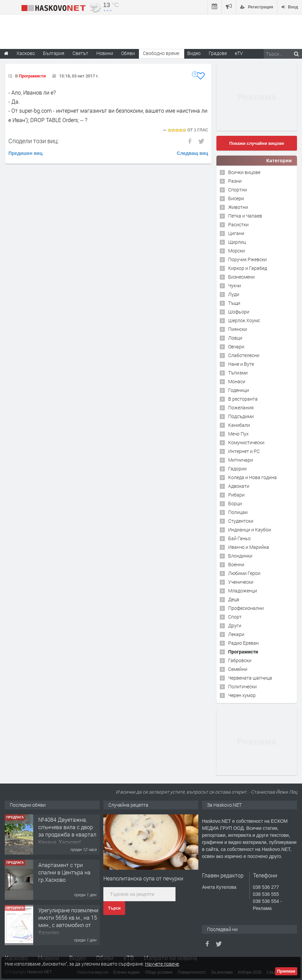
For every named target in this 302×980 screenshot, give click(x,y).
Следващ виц (192, 153)
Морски (237, 251)
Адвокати (239, 486)
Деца (234, 599)
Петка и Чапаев (245, 216)
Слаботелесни (244, 355)
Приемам (286, 971)
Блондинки (240, 556)
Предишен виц (26, 153)
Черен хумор (242, 695)
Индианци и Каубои (250, 530)
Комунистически (246, 442)
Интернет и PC (244, 451)
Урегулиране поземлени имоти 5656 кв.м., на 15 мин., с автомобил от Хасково (68, 921)
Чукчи (235, 285)
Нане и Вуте (241, 364)
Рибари (236, 495)
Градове (218, 53)
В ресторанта (243, 399)
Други (235, 625)
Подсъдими (241, 416)
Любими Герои (244, 573)
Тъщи (234, 303)
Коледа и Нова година (253, 477)
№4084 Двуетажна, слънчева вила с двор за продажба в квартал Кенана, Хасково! (67, 831)
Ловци (235, 338)
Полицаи (238, 512)
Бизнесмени (241, 277)
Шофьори (239, 312)
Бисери (236, 198)
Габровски (240, 660)
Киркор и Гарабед (248, 268)
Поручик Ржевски (247, 259)
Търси (114, 908)
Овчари (236, 347)
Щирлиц (237, 242)
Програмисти (32, 76)
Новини (105, 53)
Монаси (237, 381)
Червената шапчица (250, 678)
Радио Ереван (243, 643)
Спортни (238, 190)
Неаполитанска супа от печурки (143, 878)
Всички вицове (244, 172)
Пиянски (238, 329)
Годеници (239, 390)
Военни (236, 564)
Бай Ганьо (239, 538)
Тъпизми (238, 373)
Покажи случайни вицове (257, 143)
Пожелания (241, 408)
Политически (242, 686)
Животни (238, 207)
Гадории (237, 469)
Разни (235, 181)
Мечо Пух (238, 434)
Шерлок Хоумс (244, 320)
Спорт (235, 617)
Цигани (236, 233)
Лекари (236, 634)
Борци (235, 503)
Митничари (241, 460)
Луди (234, 294)
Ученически (241, 582)
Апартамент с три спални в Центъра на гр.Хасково (64, 872)
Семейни (238, 669)
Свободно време (161, 53)
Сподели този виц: (34, 141)
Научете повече (162, 964)
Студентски (241, 521)
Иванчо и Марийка (249, 547)
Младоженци (243, 591)
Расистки (238, 224)
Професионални (246, 608)
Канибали (239, 425)
